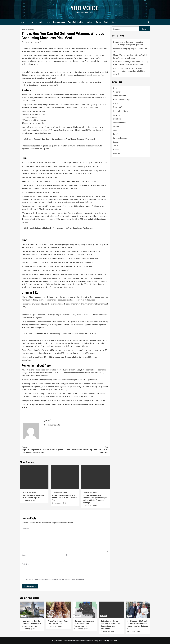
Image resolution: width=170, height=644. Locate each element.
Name (25, 555)
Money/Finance (119, 123)
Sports (116, 142)
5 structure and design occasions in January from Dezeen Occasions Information (131, 63)
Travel (116, 146)
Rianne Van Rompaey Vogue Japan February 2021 (131, 50)
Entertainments (59, 22)
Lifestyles (117, 119)
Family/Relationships (76, 22)
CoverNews (102, 640)
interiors (117, 115)
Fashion (89, 22)
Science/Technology (28, 30)
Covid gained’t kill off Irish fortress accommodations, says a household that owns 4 (129, 71)
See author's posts (52, 425)
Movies (98, 22)
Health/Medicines (120, 111)
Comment (26, 528)
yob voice (84, 8)
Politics (30, 22)
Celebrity (40, 22)
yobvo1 (38, 42)
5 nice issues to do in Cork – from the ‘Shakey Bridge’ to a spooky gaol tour (128, 43)
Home (22, 22)
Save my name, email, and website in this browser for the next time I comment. (53, 579)
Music (106, 22)
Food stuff (117, 107)
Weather (117, 153)
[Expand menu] (117, 22)
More (115, 22)
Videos (116, 150)
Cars (48, 22)
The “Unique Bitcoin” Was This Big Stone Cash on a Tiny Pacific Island (87, 450)
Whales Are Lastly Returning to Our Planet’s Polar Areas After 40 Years (65, 498)
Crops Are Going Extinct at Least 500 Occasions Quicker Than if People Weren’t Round (43, 450)
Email (69, 555)
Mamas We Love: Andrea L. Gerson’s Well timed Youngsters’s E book (130, 56)
